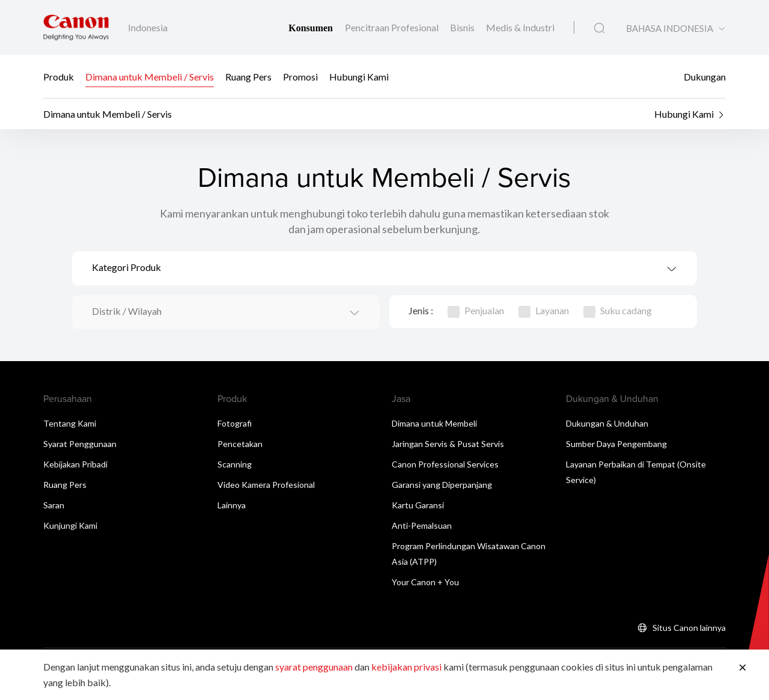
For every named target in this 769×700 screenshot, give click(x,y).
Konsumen (312, 28)
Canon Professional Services (445, 464)
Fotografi (235, 423)
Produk (59, 77)
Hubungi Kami (359, 77)
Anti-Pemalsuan (422, 525)
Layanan (544, 310)
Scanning (235, 464)
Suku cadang (618, 310)
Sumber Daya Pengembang (616, 444)
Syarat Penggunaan (80, 444)
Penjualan (476, 310)
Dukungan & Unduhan (607, 423)
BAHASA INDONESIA (670, 29)
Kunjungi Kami (70, 525)
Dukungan (705, 77)
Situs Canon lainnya (689, 628)
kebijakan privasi (406, 667)
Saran (54, 505)
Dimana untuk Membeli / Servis (150, 77)
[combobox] (384, 268)
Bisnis (463, 27)
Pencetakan (240, 444)
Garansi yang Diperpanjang (442, 485)
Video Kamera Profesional (266, 485)
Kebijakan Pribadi (75, 464)
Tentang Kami (70, 423)
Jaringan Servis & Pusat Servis (448, 444)
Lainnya (232, 505)
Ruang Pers (248, 77)
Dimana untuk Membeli (434, 423)
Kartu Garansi (418, 505)
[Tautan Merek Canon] (76, 27)
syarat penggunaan (314, 667)
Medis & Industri (520, 27)
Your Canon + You (425, 582)
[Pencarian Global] (599, 28)
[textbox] (384, 268)
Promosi (300, 77)
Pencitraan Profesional (393, 27)
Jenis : (421, 310)
